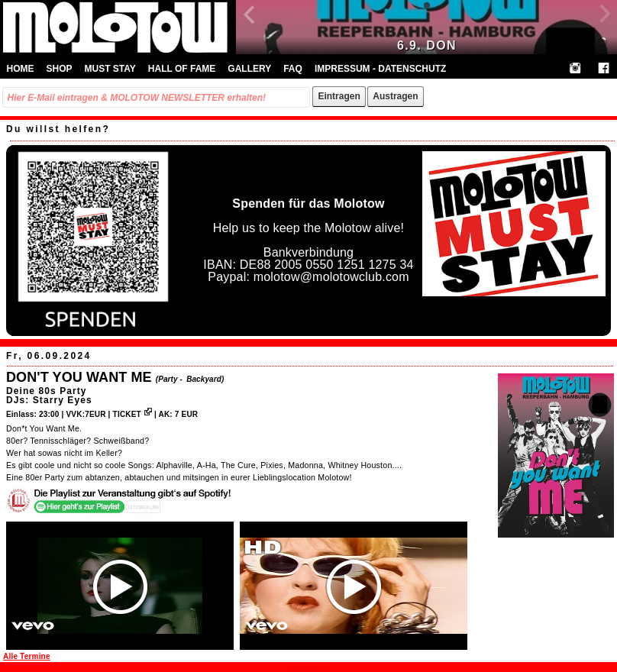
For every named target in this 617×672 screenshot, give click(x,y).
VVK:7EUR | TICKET (108, 414)
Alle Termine (27, 656)
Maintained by (308, 669)
